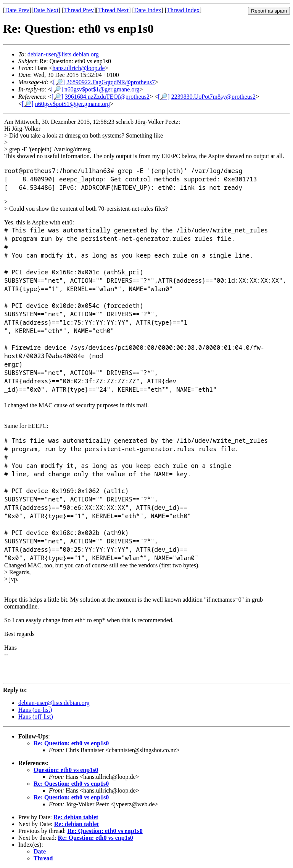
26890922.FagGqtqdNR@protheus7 (111, 82)
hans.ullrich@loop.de (78, 68)
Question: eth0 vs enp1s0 (66, 770)
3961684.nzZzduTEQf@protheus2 (107, 97)
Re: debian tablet (76, 817)
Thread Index (183, 10)
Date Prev (17, 10)
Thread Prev (79, 10)
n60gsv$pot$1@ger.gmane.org (102, 89)
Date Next (46, 10)
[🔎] (59, 82)
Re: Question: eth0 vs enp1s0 (71, 743)
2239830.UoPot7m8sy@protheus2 (213, 97)
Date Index (148, 10)
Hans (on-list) (35, 710)
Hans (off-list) (36, 717)
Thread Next (113, 10)
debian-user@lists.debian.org (63, 54)
